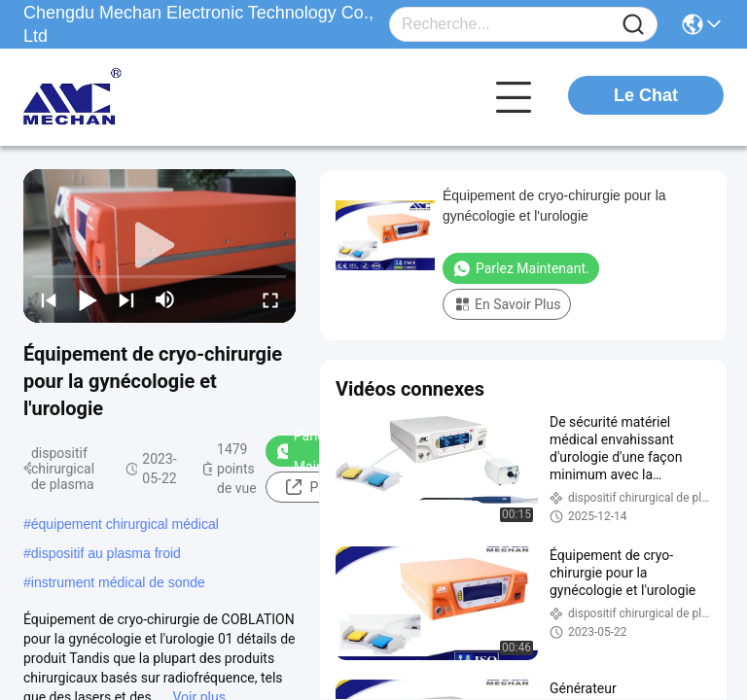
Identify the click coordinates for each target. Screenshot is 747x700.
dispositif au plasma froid (106, 553)
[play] (160, 246)
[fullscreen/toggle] (270, 299)
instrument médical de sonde (118, 582)
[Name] (633, 25)
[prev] (49, 299)
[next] (126, 299)
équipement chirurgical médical (125, 524)
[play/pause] (88, 299)
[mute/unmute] (165, 299)
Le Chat (646, 95)
